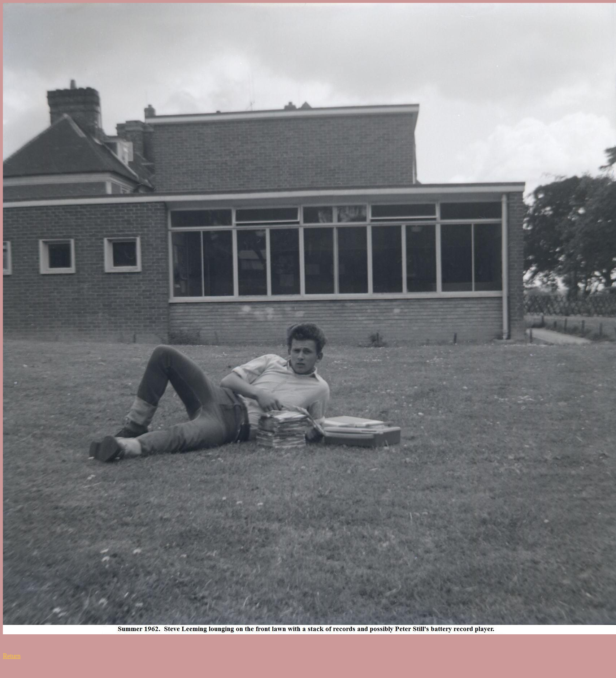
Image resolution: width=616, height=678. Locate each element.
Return (12, 656)
